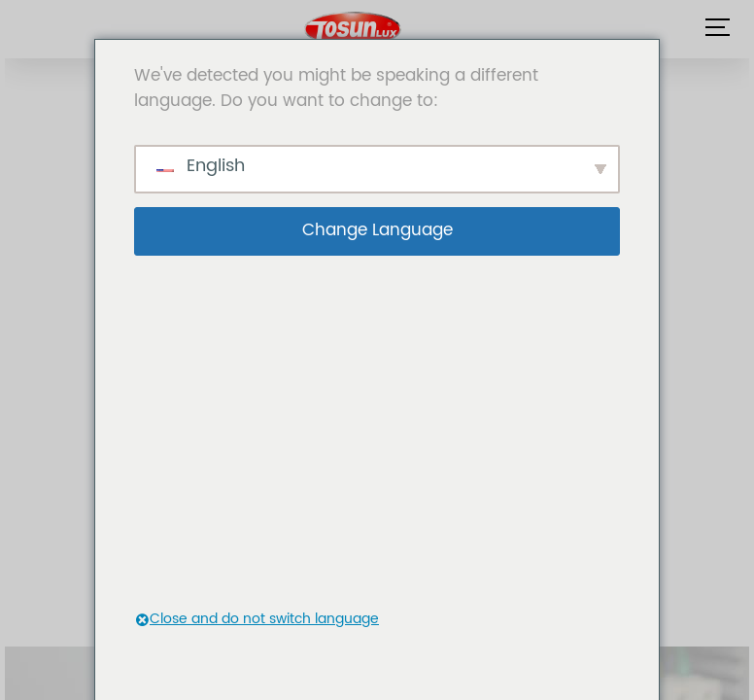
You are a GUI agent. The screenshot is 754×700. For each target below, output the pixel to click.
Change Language (377, 230)
